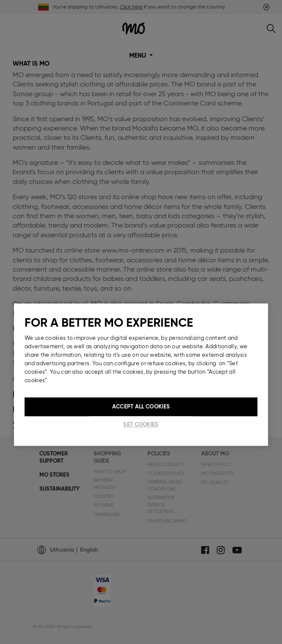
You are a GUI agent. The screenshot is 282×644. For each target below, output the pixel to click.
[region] (141, 375)
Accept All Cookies (141, 407)
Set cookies (141, 424)
